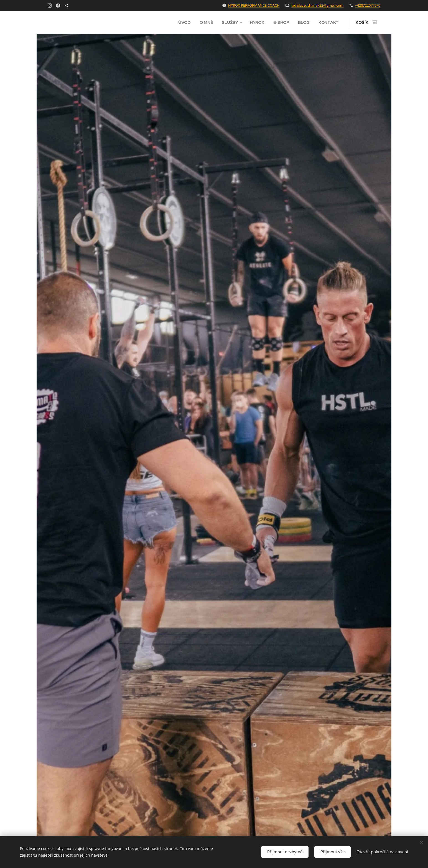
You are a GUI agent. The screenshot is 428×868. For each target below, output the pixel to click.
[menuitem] (183, 22)
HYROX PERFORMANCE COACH (254, 5)
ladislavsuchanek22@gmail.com (317, 5)
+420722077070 (368, 5)
